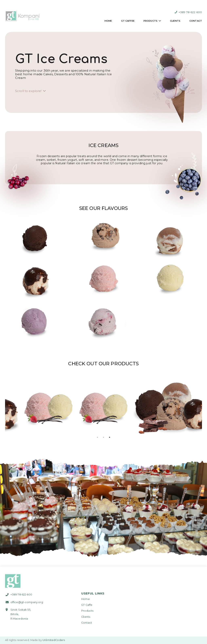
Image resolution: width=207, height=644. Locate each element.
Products (150, 21)
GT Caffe (87, 605)
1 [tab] (97, 437)
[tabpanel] (51, 407)
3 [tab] (110, 437)
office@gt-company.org (27, 602)
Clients (175, 21)
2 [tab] (103, 437)
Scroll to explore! (28, 91)
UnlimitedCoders (54, 640)
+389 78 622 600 (188, 12)
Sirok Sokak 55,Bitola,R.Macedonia (21, 614)
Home (108, 21)
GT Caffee (128, 21)
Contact (196, 21)
